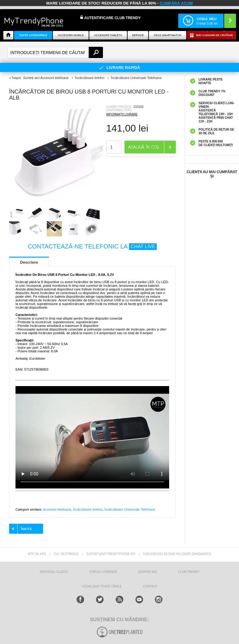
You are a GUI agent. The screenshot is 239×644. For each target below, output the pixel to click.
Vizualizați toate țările (102, 586)
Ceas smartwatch (167, 35)
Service (138, 35)
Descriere (29, 262)
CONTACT (150, 586)
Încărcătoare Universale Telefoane (130, 509)
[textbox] (55, 52)
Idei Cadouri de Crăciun (214, 35)
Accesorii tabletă (108, 35)
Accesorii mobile (71, 35)
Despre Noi (148, 572)
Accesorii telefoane (57, 509)
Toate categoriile (33, 35)
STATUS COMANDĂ (103, 572)
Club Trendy (189, 572)
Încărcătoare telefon (88, 509)
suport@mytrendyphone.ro (111, 554)
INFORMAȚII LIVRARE (122, 114)
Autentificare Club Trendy (110, 18)
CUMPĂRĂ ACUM (176, 3)
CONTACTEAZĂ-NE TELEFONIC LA (92, 246)
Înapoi (16, 78)
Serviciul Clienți (54, 572)
